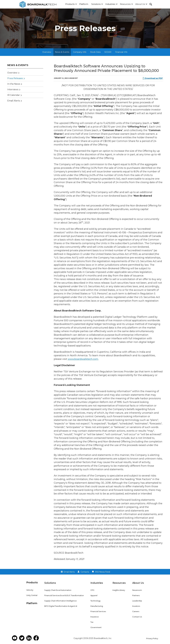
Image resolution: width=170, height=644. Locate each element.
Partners (136, 595)
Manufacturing (97, 606)
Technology (95, 601)
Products (70, 4)
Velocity (30, 590)
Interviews (13, 89)
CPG (92, 590)
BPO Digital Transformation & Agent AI (61, 606)
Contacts (85, 572)
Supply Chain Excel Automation (58, 590)
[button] (71, 4)
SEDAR (108, 52)
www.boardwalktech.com (83, 359)
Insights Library (119, 590)
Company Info (80, 52)
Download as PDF (153, 78)
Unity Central (32, 595)
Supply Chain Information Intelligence (60, 601)
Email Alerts (14, 101)
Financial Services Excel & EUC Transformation (64, 595)
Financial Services (98, 611)
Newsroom (137, 590)
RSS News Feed (102, 572)
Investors (136, 606)
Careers (136, 611)
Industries (110, 4)
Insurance (95, 617)
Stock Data (95, 52)
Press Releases (15, 78)
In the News (14, 84)
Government (96, 627)
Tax (92, 622)
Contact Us (137, 617)
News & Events (62, 52)
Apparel (94, 595)
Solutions (96, 4)
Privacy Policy (152, 638)
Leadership (137, 601)
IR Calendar (14, 95)
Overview (47, 52)
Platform (84, 4)
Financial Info (121, 52)
